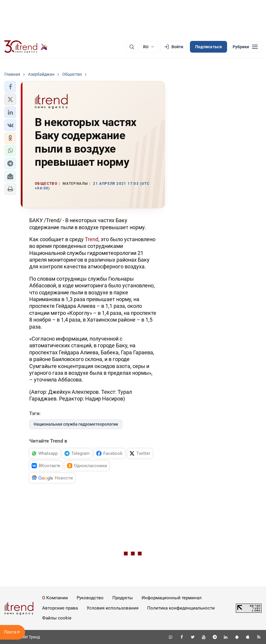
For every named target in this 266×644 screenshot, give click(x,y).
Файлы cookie (57, 618)
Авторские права (60, 608)
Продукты (123, 598)
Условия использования (113, 608)
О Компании (55, 598)
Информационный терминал (172, 598)
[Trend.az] (26, 47)
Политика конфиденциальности (181, 608)
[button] (10, 87)
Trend (92, 239)
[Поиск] (132, 47)
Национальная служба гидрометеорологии (76, 424)
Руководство (90, 598)
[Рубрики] (245, 47)
